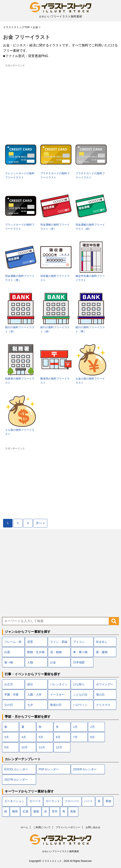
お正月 (9, 684)
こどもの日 (80, 695)
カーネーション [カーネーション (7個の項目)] (14, 801)
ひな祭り (79, 684)
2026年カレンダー (85, 769)
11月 (42, 747)
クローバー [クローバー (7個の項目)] (72, 801)
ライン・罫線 (59, 642)
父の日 (9, 705)
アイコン (79, 642)
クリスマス (103, 705)
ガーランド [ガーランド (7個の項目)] (53, 801)
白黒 (7, 652)
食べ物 (9, 662)
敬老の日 (56, 705)
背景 (30, 642)
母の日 (100, 695)
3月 (7, 737)
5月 (41, 737)
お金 (53, 662)
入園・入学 (34, 695)
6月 (58, 737)
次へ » (40, 523)
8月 (93, 737)
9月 (7, 747)
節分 (30, 684)
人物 (30, 662)
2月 (93, 727)
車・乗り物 (80, 652)
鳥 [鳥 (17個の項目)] (64, 812)
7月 (75, 737)
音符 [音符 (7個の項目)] (55, 812)
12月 (59, 747)
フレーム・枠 (13, 642)
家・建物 (102, 652)
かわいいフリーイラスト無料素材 (61, 851)
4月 (24, 737)
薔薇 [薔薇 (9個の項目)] (36, 812)
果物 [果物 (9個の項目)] (108, 801)
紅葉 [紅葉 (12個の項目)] (26, 812)
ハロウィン (80, 705)
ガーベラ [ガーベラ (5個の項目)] (35, 801)
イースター (57, 695)
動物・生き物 (36, 652)
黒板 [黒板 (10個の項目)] (73, 812)
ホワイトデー (105, 684)
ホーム (24, 827)
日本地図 (79, 662)
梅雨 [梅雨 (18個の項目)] (15, 812)
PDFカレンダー (49, 769)
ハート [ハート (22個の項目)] (88, 801)
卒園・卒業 (11, 695)
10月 (25, 747)
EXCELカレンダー (16, 769)
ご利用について (42, 827)
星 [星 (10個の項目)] (99, 801)
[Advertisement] (60, 97)
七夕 (30, 705)
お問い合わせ (93, 827)
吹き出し (102, 642)
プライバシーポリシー (68, 827)
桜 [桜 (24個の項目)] (6, 812)
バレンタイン (59, 684)
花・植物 (56, 652)
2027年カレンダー (16, 780)
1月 (75, 727)
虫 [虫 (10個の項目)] (45, 812)
